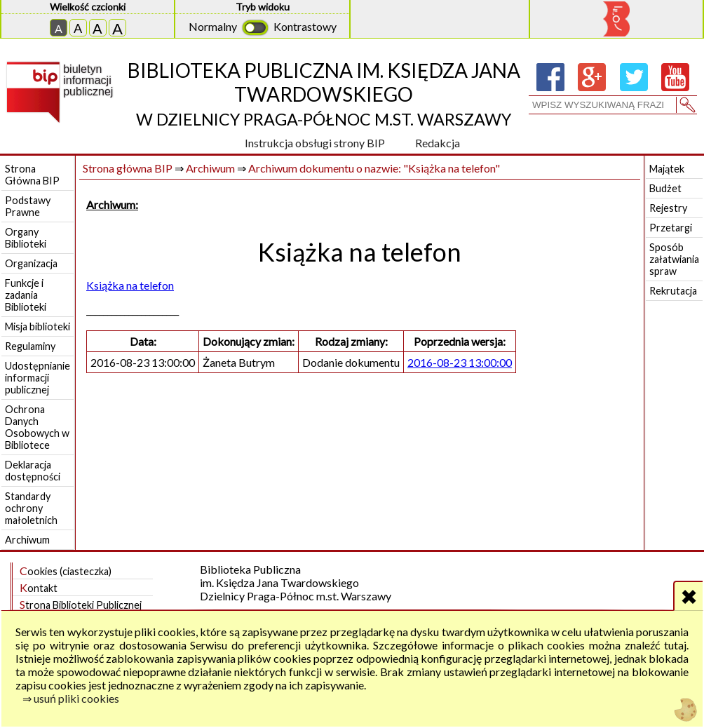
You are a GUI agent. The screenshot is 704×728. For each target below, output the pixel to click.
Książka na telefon (130, 285)
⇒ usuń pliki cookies (71, 698)
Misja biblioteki (38, 326)
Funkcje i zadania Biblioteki (26, 295)
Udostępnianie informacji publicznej (38, 378)
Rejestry (668, 208)
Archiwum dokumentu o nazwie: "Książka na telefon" (374, 168)
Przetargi (671, 228)
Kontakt (39, 587)
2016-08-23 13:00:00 (460, 362)
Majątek (667, 169)
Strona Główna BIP (32, 175)
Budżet (665, 188)
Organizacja (31, 263)
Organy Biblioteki (26, 238)
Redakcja (438, 143)
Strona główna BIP (128, 168)
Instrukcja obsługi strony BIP (315, 143)
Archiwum (27, 540)
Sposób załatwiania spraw (674, 259)
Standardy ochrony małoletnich (31, 508)
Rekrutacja (673, 291)
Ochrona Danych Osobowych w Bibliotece (37, 427)
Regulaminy (30, 346)
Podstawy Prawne (28, 206)
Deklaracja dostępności (33, 471)
